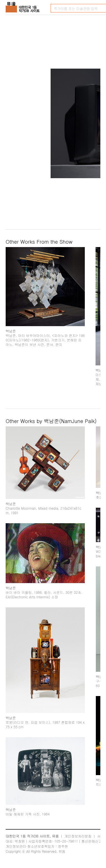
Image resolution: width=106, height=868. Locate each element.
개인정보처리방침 (78, 836)
